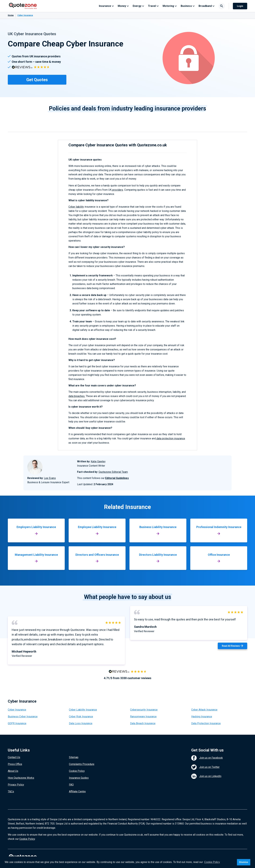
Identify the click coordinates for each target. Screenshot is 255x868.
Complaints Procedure (82, 764)
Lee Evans (50, 478)
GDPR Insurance (17, 723)
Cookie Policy (77, 771)
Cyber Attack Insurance (204, 710)
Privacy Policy (16, 785)
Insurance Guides (79, 778)
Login (240, 6)
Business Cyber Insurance (23, 717)
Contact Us (14, 757)
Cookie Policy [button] (212, 862)
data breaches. (77, 396)
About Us (13, 771)
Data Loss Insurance (81, 723)
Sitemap (74, 757)
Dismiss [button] (244, 862)
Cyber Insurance (17, 710)
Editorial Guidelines (117, 478)
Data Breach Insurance (143, 723)
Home (11, 15)
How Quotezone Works (21, 778)
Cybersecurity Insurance (144, 710)
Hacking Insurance (202, 717)
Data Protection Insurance (206, 723)
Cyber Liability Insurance (83, 710)
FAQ (71, 785)
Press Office (15, 764)
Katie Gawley (98, 461)
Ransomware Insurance (143, 717)
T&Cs (11, 791)
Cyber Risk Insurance (81, 717)
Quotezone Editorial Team (113, 472)
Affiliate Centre (77, 791)
